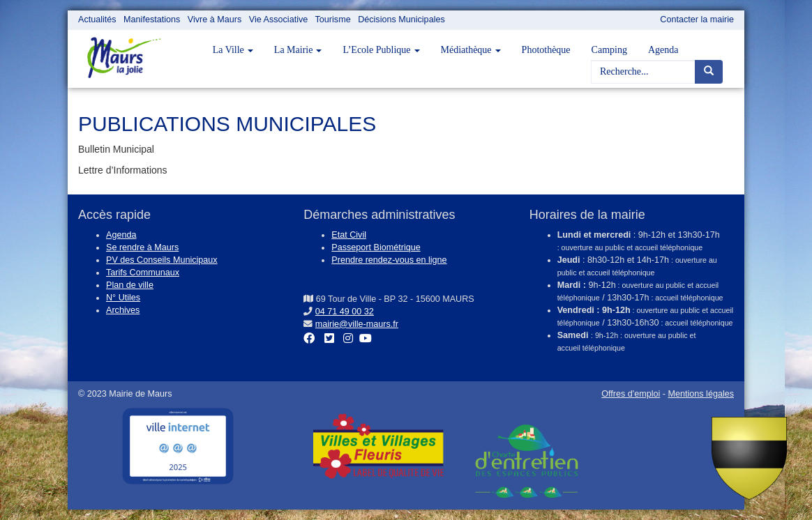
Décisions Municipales (401, 20)
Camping (609, 50)
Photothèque (546, 50)
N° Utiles (123, 298)
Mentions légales (701, 394)
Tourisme (333, 20)
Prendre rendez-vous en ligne (389, 260)
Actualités (97, 20)
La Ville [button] (233, 50)
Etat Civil (349, 235)
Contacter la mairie (697, 20)
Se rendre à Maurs (142, 247)
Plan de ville (130, 285)
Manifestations (152, 20)
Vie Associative (278, 20)
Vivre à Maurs (215, 20)
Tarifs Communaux (143, 273)
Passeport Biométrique (376, 247)
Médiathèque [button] (471, 50)
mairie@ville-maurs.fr (357, 324)
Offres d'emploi (631, 394)
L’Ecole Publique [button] (381, 50)
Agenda (663, 50)
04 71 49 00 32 (345, 312)
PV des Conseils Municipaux (162, 260)
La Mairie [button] (298, 50)
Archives (123, 310)
